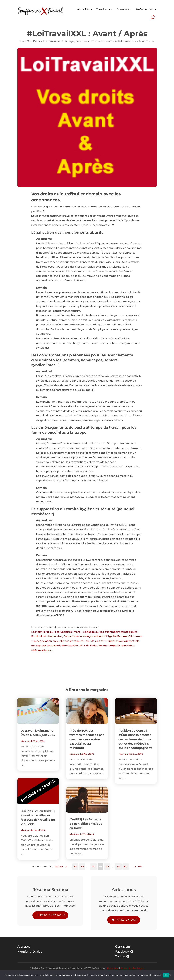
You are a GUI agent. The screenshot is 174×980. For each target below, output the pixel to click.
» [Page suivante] (135, 867)
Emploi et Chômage (61, 41)
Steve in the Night (133, 968)
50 (119, 867)
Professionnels (144, 9)
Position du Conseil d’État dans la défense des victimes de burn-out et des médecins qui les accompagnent (135, 739)
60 (126, 867)
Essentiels (123, 9)
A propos (24, 947)
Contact (121, 947)
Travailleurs (103, 9)
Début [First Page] (59, 867)
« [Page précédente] (66, 867)
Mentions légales (30, 952)
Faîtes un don (126, 920)
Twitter (120, 956)
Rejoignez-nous (53, 915)
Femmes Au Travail (88, 41)
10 (75, 867)
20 (82, 867)
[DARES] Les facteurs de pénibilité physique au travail (86, 824)
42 (107, 867)
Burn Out (26, 41)
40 (93, 867)
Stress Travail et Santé (116, 41)
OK (166, 975)
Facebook (122, 952)
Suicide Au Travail (143, 41)
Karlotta (112, 968)
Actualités (83, 9)
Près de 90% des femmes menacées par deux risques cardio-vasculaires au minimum (87, 739)
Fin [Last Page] (140, 867)
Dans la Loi (40, 41)
